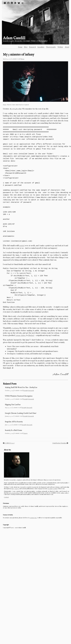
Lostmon (15, 328)
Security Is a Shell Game (14, 430)
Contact (6, 497)
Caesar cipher (20, 335)
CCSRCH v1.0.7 (9, 443)
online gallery (65, 493)
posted (22, 246)
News (23, 59)
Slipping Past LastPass (13, 405)
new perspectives (14, 493)
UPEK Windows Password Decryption (19, 396)
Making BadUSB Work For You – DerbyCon (21, 387)
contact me (33, 518)
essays (17, 489)
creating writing (53, 489)
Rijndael (31, 335)
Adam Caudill (14, 38)
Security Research (29, 390)
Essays (25, 433)
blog (13, 489)
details (8, 248)
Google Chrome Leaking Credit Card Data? (21, 413)
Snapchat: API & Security (14, 422)
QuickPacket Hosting (60, 443)
